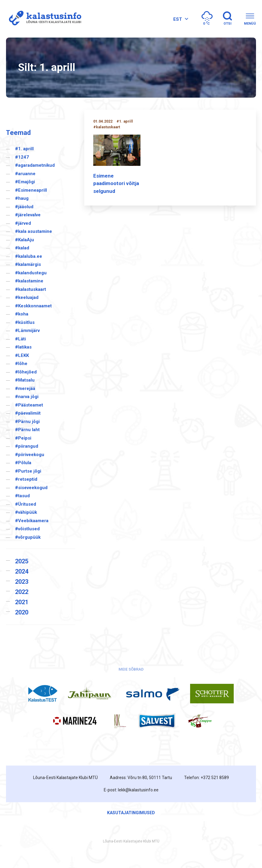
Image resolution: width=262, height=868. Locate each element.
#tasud (22, 496)
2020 (22, 612)
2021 (22, 602)
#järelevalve (28, 215)
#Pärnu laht (27, 430)
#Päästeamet (29, 405)
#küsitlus (25, 322)
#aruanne (25, 174)
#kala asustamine (34, 231)
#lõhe (21, 364)
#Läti (20, 339)
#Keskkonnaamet (33, 306)
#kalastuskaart (31, 289)
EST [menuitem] (178, 19)
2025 (22, 561)
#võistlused (27, 529)
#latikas (23, 347)
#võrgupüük (28, 537)
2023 (22, 582)
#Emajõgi (25, 182)
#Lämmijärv (27, 330)
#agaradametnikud (35, 165)
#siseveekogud (31, 488)
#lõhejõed (26, 372)
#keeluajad (27, 297)
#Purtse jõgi (28, 471)
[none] (180, 19)
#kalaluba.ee (29, 256)
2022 (22, 592)
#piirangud (27, 446)
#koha (22, 314)
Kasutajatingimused (131, 813)
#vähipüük (26, 512)
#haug (22, 198)
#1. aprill (24, 149)
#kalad (22, 248)
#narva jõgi (27, 397)
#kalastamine (29, 281)
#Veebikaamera (32, 521)
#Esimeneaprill (31, 190)
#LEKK (22, 355)
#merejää (25, 388)
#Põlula (23, 463)
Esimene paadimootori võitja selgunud (116, 183)
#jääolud (24, 207)
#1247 (22, 157)
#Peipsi (23, 438)
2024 (22, 571)
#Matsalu (25, 380)
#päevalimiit (28, 413)
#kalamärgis (28, 264)
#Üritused (26, 504)
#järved (23, 223)
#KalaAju (25, 240)
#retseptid (26, 479)
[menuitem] (180, 19)
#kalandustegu (31, 273)
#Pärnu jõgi (27, 422)
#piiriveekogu (30, 455)
